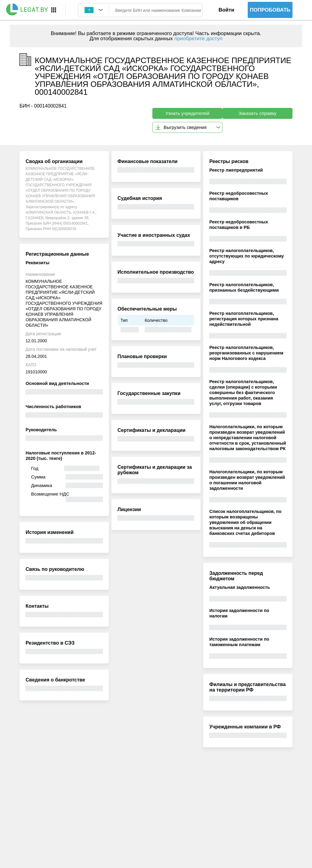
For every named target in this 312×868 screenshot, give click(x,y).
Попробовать (270, 10)
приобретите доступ (198, 39)
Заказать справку (258, 113)
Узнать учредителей (187, 113)
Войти (226, 10)
